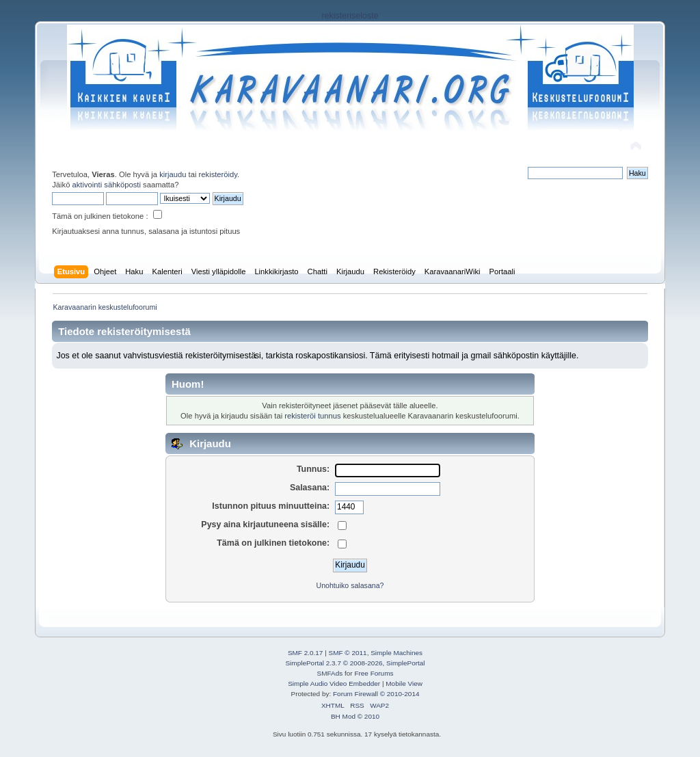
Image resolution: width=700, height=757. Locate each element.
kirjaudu (173, 174)
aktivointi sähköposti (107, 185)
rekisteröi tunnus (312, 416)
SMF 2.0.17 (306, 653)
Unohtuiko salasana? (350, 585)
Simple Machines (396, 653)
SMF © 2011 (348, 653)
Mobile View (404, 683)
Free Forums (374, 673)
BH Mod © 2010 (355, 716)
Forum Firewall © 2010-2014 (376, 694)
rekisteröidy (218, 174)
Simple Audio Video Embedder (334, 683)
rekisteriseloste (350, 16)
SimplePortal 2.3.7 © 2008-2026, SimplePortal (355, 663)
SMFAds (330, 673)
